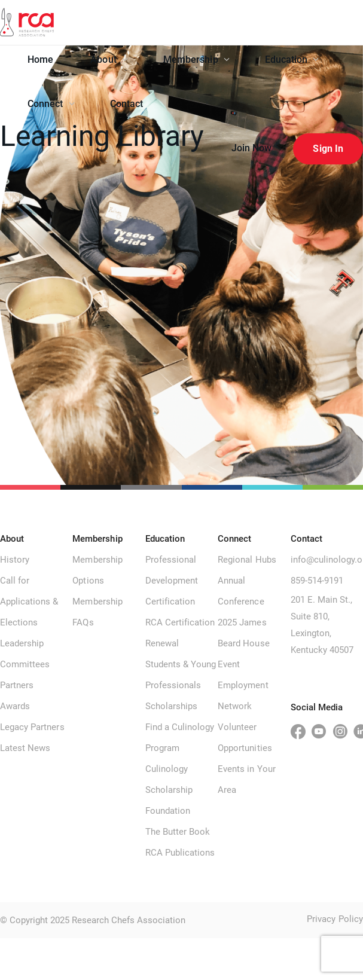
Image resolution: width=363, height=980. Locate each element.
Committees (25, 664)
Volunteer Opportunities (245, 738)
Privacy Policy (335, 919)
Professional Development (172, 570)
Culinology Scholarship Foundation (169, 790)
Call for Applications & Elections (29, 602)
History (15, 560)
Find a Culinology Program (180, 738)
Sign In (328, 149)
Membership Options (97, 570)
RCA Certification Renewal (180, 633)
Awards (15, 706)
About (109, 59)
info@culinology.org (327, 560)
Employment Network (243, 696)
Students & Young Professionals (181, 675)
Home (40, 59)
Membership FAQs (97, 612)
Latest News (25, 748)
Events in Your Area (247, 779)
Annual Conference (241, 591)
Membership (196, 59)
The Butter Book (178, 832)
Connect (51, 104)
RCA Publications (180, 853)
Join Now (252, 148)
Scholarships (171, 706)
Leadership (22, 643)
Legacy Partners (32, 727)
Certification (170, 602)
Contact (127, 104)
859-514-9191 (317, 581)
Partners (17, 685)
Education (292, 59)
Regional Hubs (247, 560)
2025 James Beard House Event (243, 643)
